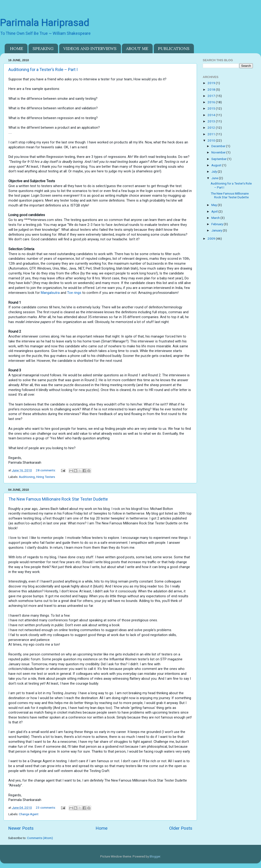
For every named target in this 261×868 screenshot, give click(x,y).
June (215, 178)
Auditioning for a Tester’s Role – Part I (43, 69)
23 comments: (46, 808)
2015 (212, 108)
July (215, 171)
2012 (212, 128)
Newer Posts (21, 828)
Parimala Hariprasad (45, 23)
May (215, 205)
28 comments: (46, 470)
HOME (17, 48)
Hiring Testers (46, 477)
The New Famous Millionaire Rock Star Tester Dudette (58, 499)
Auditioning (27, 477)
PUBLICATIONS (174, 48)
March (216, 218)
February (218, 224)
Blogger (155, 856)
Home (101, 828)
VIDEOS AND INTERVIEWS (90, 48)
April (215, 211)
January (217, 230)
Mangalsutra (50, 293)
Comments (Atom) (40, 838)
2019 (212, 83)
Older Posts (181, 828)
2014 (212, 115)
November (219, 152)
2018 (212, 89)
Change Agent (29, 814)
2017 (212, 96)
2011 (212, 134)
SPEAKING (43, 48)
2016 (212, 102)
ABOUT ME (137, 48)
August (217, 165)
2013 (212, 121)
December (219, 146)
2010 (212, 140)
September (219, 159)
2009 (212, 238)
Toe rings (74, 293)
